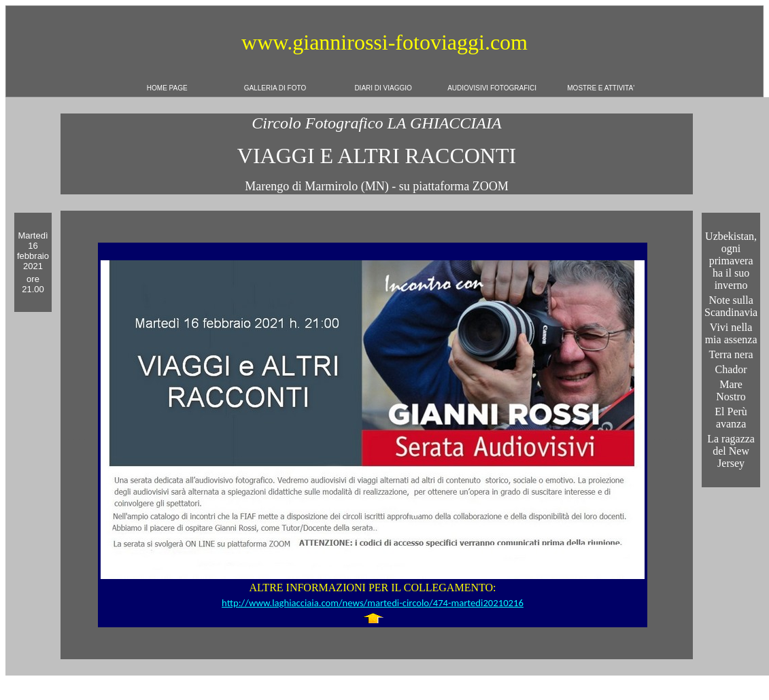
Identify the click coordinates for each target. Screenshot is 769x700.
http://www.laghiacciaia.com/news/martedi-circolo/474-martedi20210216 (373, 603)
